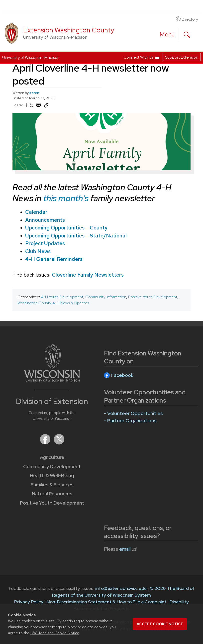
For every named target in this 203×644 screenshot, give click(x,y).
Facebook (122, 375)
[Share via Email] (39, 107)
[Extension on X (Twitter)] (59, 443)
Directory (187, 19)
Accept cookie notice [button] (160, 624)
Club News (38, 251)
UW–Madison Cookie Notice (55, 633)
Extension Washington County (69, 30)
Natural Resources (52, 494)
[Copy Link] (46, 107)
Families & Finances (52, 485)
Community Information (106, 297)
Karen (34, 93)
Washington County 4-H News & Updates (53, 303)
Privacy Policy (29, 602)
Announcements (45, 220)
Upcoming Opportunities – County (66, 228)
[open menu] (167, 34)
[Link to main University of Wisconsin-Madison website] (52, 380)
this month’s (66, 198)
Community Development (52, 467)
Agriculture (52, 457)
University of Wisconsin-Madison (31, 57)
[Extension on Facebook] (46, 443)
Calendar (36, 212)
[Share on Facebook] (26, 107)
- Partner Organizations (130, 421)
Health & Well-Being (52, 476)
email (125, 549)
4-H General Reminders (54, 259)
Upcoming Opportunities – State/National (76, 235)
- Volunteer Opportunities (133, 413)
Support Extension (182, 57)
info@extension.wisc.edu (121, 588)
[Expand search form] (187, 35)
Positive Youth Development (153, 297)
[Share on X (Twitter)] (32, 107)
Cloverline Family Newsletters (88, 275)
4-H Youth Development (62, 297)
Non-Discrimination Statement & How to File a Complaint (106, 602)
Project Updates (45, 243)
